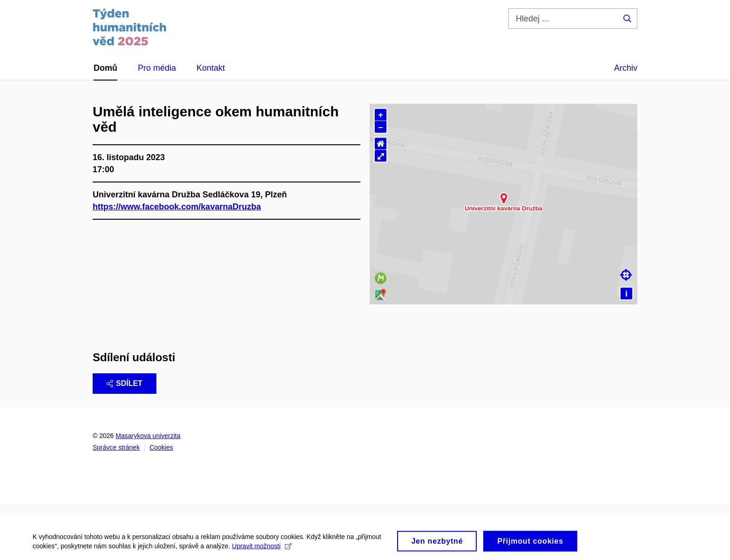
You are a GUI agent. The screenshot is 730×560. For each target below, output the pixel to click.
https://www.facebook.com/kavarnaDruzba (177, 207)
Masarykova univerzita (148, 436)
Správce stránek (116, 447)
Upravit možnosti (261, 552)
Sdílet (125, 383)
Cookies (161, 447)
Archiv (626, 68)
